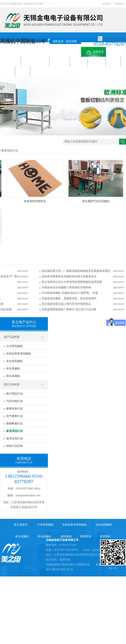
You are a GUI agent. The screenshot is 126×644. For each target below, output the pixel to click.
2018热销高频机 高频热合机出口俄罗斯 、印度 (70, 293)
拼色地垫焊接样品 (35, 201)
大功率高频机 (10, 62)
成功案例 (113, 62)
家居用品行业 (10, 151)
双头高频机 (97, 62)
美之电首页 (21, 525)
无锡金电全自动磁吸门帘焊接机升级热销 (66, 287)
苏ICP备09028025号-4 (59, 569)
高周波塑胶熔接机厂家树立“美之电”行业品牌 (69, 309)
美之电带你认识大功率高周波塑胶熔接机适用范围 (72, 282)
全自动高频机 (60, 62)
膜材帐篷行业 (15, 424)
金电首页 (95, 52)
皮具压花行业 (15, 438)
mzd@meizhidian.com (28, 495)
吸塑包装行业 (15, 409)
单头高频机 (79, 62)
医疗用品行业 (15, 394)
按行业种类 (12, 384)
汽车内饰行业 (15, 401)
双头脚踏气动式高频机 (96, 201)
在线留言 (107, 4)
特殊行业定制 (15, 446)
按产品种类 (12, 337)
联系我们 (23, 71)
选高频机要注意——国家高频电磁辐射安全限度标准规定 (76, 271)
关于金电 (38, 71)
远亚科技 (65, 560)
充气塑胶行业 (15, 416)
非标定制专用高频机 (35, 62)
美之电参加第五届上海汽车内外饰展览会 (66, 304)
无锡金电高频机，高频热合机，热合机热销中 (69, 298)
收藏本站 (120, 4)
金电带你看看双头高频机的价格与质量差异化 (69, 276)
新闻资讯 (7, 71)
